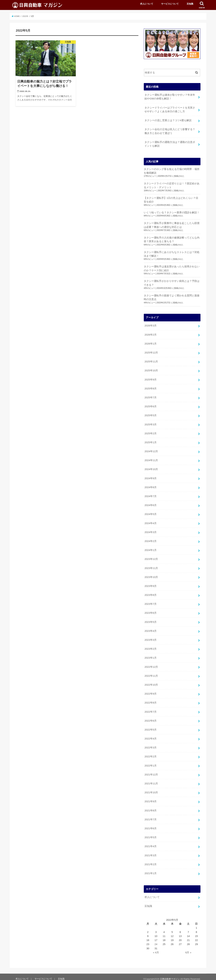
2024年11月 (151, 459)
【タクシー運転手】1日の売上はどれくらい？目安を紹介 (171, 199)
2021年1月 (150, 869)
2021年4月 (150, 843)
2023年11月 (151, 566)
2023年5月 (150, 619)
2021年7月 (150, 816)
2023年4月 (150, 628)
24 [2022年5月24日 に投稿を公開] (156, 940)
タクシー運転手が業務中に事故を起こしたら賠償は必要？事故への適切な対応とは (172, 224)
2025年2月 (150, 432)
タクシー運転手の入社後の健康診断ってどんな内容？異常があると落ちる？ (172, 239)
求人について (147, 4)
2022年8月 (150, 700)
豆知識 (190, 4)
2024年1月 (150, 548)
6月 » (188, 948)
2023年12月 (151, 557)
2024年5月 (150, 512)
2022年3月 (150, 744)
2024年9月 (150, 476)
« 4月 (156, 948)
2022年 (25, 16)
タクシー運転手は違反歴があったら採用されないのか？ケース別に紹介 (172, 268)
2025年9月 (150, 378)
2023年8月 (150, 593)
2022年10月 (151, 682)
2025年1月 (150, 441)
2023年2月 (150, 646)
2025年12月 (151, 352)
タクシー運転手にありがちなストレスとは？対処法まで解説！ (172, 253)
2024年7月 (150, 494)
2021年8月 (150, 807)
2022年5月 (150, 726)
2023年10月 (151, 575)
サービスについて (170, 4)
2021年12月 (151, 771)
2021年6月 (150, 825)
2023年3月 (150, 637)
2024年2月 (150, 539)
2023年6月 (150, 611)
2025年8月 (150, 387)
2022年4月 (150, 735)
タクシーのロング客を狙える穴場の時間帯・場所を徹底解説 (172, 170)
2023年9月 (150, 584)
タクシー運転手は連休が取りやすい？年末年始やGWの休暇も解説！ (170, 97)
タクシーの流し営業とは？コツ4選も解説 (168, 120)
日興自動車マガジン (170, 975)
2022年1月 (150, 762)
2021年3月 (150, 852)
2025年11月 (151, 361)
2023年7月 (150, 602)
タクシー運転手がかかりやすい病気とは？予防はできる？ (172, 282)
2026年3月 (150, 325)
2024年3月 (150, 530)
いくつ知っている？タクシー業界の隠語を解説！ (172, 212)
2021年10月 (151, 789)
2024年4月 (150, 521)
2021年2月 (150, 860)
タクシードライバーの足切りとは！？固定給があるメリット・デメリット (172, 185)
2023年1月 (150, 655)
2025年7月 (150, 396)
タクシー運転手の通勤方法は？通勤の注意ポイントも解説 (170, 144)
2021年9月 (150, 798)
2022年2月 (150, 753)
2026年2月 (150, 334)
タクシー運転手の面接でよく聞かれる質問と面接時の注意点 (172, 297)
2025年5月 (150, 414)
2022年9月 (150, 691)
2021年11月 (151, 780)
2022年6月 (150, 718)
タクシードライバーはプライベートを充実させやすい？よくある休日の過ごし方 (170, 109)
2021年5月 (150, 834)
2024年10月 (151, 468)
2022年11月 (151, 673)
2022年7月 (150, 709)
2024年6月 (150, 503)
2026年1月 (150, 343)
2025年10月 (151, 369)
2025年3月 (150, 423)
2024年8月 (150, 485)
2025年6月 (150, 405)
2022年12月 (151, 664)
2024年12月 (151, 450)
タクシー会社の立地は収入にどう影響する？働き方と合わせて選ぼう (170, 131)
